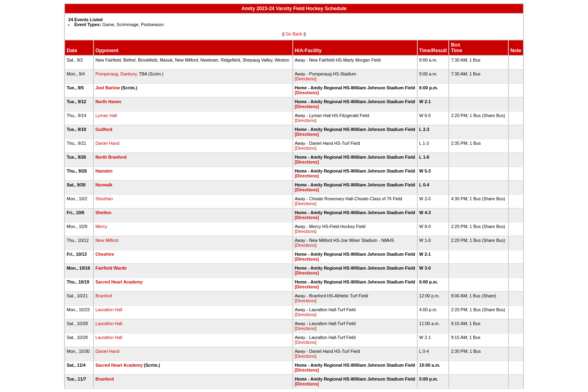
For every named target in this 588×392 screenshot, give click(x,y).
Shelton (104, 213)
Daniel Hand (108, 143)
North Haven (108, 102)
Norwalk (104, 185)
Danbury (129, 74)
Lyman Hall (106, 115)
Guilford (104, 129)
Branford (104, 296)
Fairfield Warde (111, 268)
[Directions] (306, 79)
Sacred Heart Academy (119, 282)
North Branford (111, 157)
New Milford (107, 240)
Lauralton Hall (109, 310)
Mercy (101, 226)
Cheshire (105, 254)
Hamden (104, 171)
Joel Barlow (108, 88)
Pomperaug (107, 74)
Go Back (294, 34)
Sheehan (104, 199)
